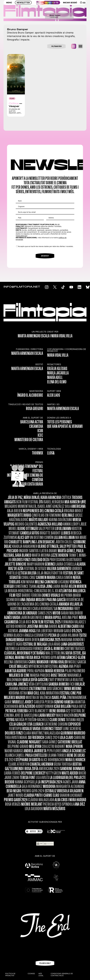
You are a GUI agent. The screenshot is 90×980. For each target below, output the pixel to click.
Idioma (51, 218)
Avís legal (41, 975)
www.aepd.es (22, 236)
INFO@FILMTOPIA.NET (22, 287)
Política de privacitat (10, 975)
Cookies (31, 974)
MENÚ (9, 4)
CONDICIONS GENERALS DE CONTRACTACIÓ (62, 975)
